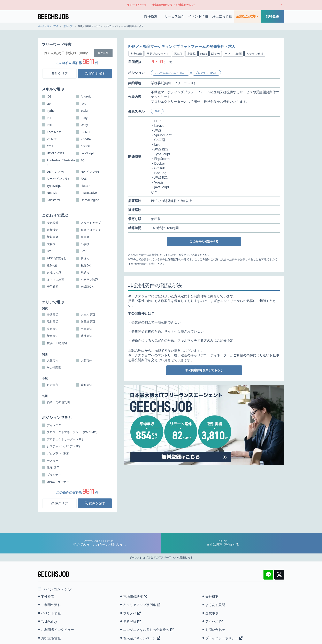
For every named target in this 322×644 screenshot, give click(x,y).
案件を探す (95, 73)
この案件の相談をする (204, 241)
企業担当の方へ (247, 16)
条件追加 (103, 53)
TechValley (49, 621)
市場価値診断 (135, 597)
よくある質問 (215, 605)
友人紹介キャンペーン (142, 638)
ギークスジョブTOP (48, 26)
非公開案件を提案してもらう (204, 370)
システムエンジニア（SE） (171, 73)
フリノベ (132, 613)
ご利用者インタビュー (57, 630)
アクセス (214, 621)
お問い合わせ (215, 630)
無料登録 (272, 16)
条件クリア (60, 73)
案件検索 (151, 16)
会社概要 (212, 597)
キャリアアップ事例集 (142, 605)
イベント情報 (198, 16)
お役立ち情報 (222, 16)
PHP (157, 111)
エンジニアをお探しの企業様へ (148, 630)
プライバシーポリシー (224, 638)
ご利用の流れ (51, 605)
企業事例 (212, 613)
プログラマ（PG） (206, 73)
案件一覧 (68, 26)
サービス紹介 (175, 16)
